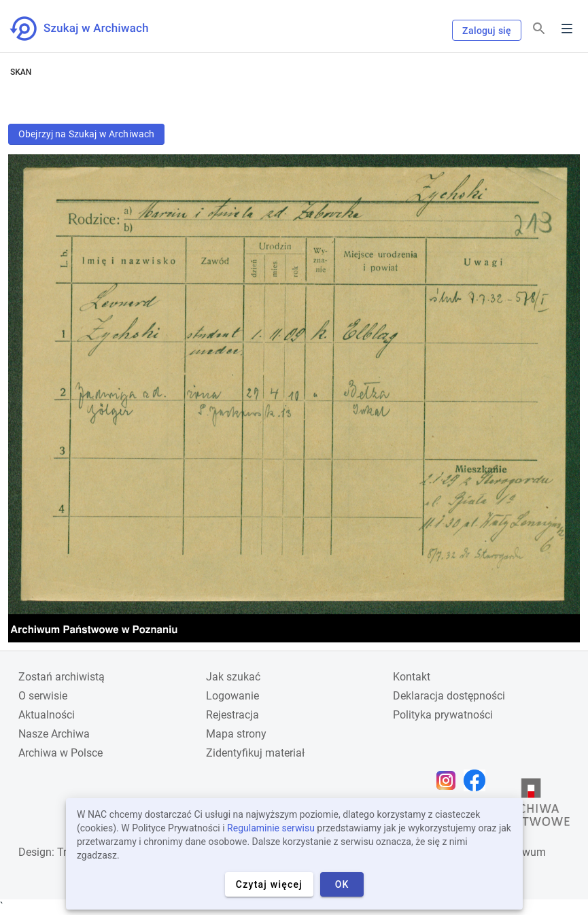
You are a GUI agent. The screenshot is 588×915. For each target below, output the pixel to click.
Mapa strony (236, 734)
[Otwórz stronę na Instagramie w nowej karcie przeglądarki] (449, 780)
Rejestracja (232, 715)
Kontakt (412, 677)
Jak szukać (233, 677)
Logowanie (232, 696)
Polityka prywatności (443, 715)
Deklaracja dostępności (449, 696)
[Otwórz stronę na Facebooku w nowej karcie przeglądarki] (478, 780)
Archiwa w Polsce (60, 753)
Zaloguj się (487, 31)
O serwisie (43, 696)
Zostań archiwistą (62, 677)
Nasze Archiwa (54, 734)
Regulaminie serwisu (271, 828)
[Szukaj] (539, 29)
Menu (567, 29)
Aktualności (47, 715)
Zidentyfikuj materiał (255, 753)
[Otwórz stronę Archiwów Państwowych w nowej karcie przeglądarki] (531, 806)
